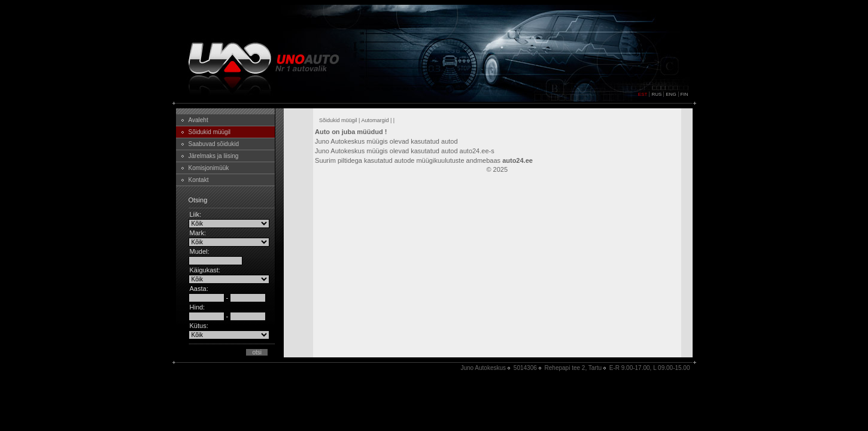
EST (643, 94)
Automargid (375, 120)
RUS (656, 94)
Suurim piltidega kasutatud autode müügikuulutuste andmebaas (424, 160)
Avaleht (198, 120)
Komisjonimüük (209, 168)
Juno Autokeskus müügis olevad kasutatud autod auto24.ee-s (405, 151)
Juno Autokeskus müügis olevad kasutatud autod (386, 141)
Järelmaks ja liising (214, 156)
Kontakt (199, 180)
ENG (671, 94)
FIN (685, 94)
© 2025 (497, 169)
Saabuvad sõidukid (214, 144)
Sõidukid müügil (210, 132)
